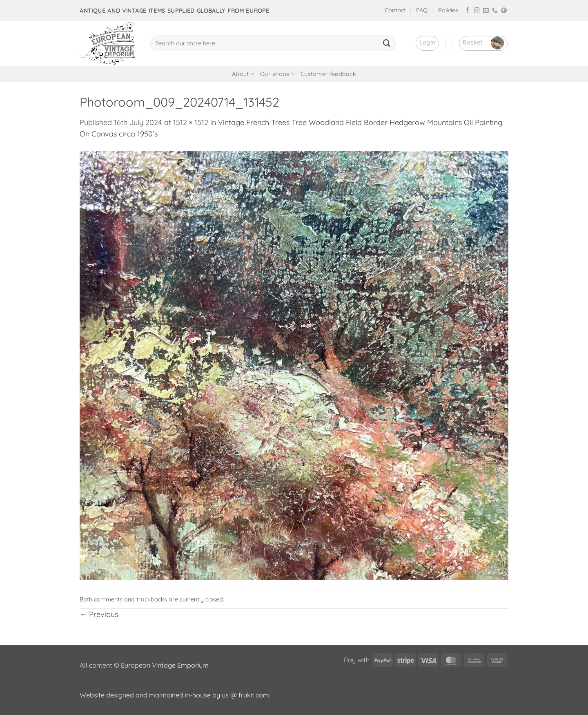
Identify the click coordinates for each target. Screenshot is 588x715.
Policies (448, 10)
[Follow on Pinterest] (504, 11)
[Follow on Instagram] (477, 11)
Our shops (277, 74)
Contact (395, 10)
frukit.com (254, 695)
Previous (99, 614)
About (243, 74)
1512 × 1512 (191, 122)
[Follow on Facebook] (468, 11)
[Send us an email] (486, 11)
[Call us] (495, 11)
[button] (427, 43)
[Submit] (387, 43)
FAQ (422, 10)
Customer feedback (328, 74)
